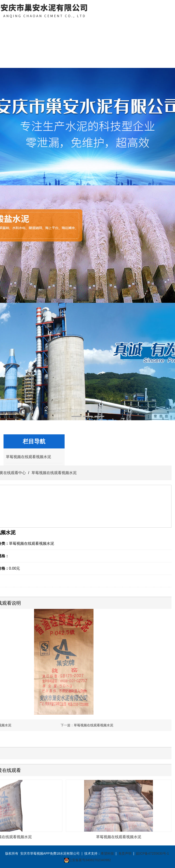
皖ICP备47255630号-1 (152, 853)
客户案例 (125, 25)
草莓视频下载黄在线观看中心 (50, 43)
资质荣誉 (87, 25)
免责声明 (125, 853)
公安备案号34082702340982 (90, 860)
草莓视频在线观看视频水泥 (28, 457)
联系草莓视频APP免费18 (143, 37)
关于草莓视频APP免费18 (31, 37)
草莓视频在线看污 (106, 31)
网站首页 (13, 25)
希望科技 (107, 853)
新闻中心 (69, 25)
